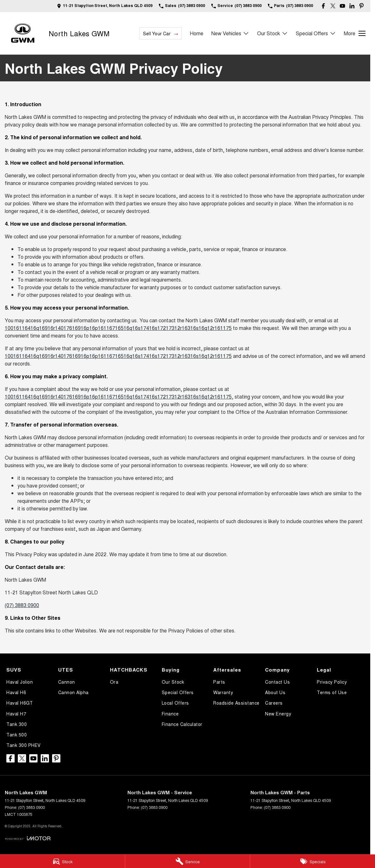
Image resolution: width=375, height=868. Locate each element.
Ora (114, 682)
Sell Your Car (157, 33)
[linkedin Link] (352, 6)
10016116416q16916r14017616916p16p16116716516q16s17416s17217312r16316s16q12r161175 (118, 328)
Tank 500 (17, 735)
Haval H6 (16, 692)
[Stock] (62, 861)
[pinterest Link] (361, 6)
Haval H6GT (20, 703)
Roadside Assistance (236, 703)
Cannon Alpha (73, 692)
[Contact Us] (105, 6)
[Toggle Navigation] (355, 33)
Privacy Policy (332, 682)
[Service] (188, 861)
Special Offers (178, 692)
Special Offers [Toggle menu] (316, 33)
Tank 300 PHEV (24, 745)
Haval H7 (16, 714)
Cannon (67, 682)
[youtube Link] (342, 6)
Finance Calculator (182, 724)
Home (197, 33)
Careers (274, 703)
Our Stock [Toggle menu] (273, 33)
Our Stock (173, 682)
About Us (275, 692)
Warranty (223, 692)
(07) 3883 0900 (22, 605)
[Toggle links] (28, 838)
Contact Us (277, 682)
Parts (219, 682)
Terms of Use (332, 692)
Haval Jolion (20, 682)
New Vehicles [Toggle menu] (230, 33)
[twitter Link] (333, 6)
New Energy (278, 714)
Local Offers (175, 703)
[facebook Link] (323, 6)
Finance (170, 714)
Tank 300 (17, 724)
